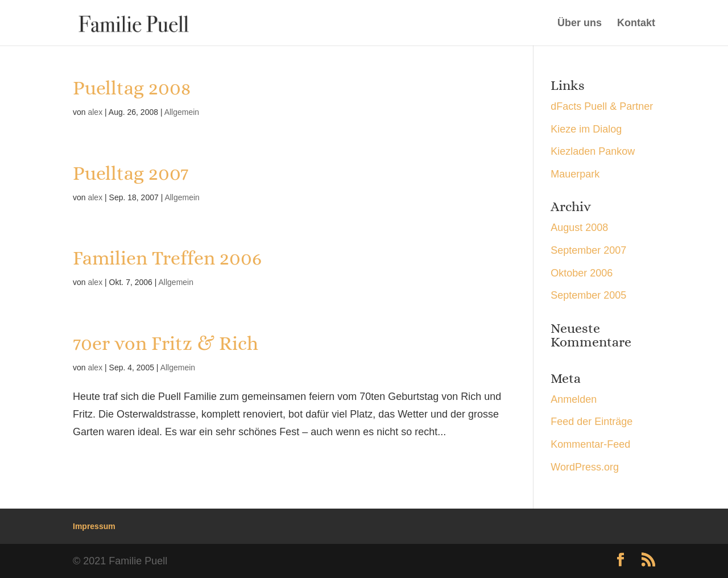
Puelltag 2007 (131, 173)
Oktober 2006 (582, 273)
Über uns (580, 24)
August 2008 (579, 228)
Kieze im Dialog (586, 129)
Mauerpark (575, 174)
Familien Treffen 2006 (167, 258)
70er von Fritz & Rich (166, 343)
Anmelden (574, 399)
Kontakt (636, 24)
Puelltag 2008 (132, 88)
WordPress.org (585, 467)
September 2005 (588, 295)
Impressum (94, 526)
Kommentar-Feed (590, 444)
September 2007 (588, 250)
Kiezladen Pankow (593, 151)
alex (95, 112)
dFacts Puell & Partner (602, 106)
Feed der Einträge (591, 422)
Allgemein (182, 112)
